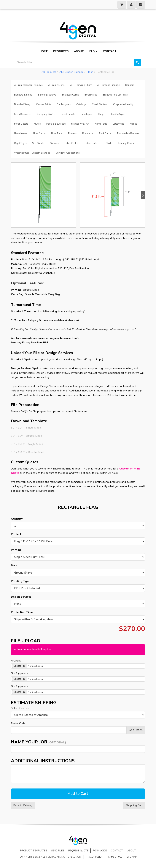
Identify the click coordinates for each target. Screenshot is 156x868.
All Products (49, 72)
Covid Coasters (23, 114)
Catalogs (81, 104)
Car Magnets (64, 104)
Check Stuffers (100, 104)
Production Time (22, 612)
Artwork (16, 661)
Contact (110, 51)
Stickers (54, 143)
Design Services (21, 597)
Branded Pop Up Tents (115, 95)
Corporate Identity (123, 104)
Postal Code (18, 723)
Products (61, 51)
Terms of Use (115, 857)
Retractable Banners (128, 134)
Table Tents (91, 143)
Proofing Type (20, 581)
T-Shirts (108, 143)
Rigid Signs (20, 143)
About (79, 51)
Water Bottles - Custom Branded (32, 153)
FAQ (93, 51)
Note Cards (39, 134)
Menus (134, 124)
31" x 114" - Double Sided (27, 436)
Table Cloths (71, 143)
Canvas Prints (44, 104)
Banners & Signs (23, 95)
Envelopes (87, 114)
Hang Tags (101, 124)
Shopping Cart (134, 805)
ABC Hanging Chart (81, 85)
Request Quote (78, 851)
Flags (90, 72)
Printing (16, 550)
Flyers (37, 124)
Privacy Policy (94, 857)
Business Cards (70, 95)
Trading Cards (126, 143)
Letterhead (118, 124)
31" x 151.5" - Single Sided (27, 444)
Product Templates (34, 851)
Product (16, 534)
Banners (130, 85)
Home (44, 51)
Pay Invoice (100, 851)
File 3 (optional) (20, 687)
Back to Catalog (23, 805)
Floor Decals (21, 124)
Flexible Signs (118, 114)
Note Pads (57, 134)
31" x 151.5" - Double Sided (28, 452)
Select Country (20, 708)
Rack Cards (105, 134)
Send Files (58, 851)
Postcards (88, 134)
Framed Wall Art (80, 124)
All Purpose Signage (71, 72)
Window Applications (68, 153)
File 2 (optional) (20, 673)
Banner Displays (47, 95)
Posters (72, 134)
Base (14, 565)
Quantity (17, 519)
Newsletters (21, 134)
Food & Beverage (56, 124)
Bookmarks (91, 95)
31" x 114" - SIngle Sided (26, 428)
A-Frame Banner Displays (28, 85)
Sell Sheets (38, 143)
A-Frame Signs (56, 85)
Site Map (132, 857)
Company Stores (46, 114)
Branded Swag (22, 104)
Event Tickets (68, 114)
